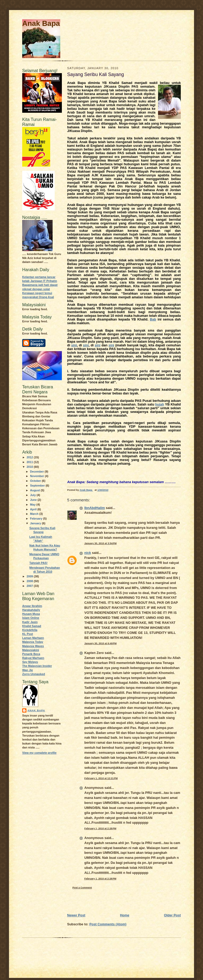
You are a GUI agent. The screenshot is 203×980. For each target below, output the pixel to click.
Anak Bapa (41, 23)
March (35, 514)
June (34, 500)
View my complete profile (39, 753)
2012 (30, 457)
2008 (30, 581)
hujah (160, 404)
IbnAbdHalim (95, 508)
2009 (30, 576)
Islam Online (31, 618)
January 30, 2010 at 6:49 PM (100, 643)
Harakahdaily (31, 610)
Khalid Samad (32, 626)
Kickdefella (30, 630)
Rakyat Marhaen (33, 658)
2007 (30, 586)
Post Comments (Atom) (108, 924)
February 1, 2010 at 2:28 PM (100, 828)
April (34, 509)
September (38, 486)
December (37, 472)
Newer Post (76, 915)
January (36, 523)
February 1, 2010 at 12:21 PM (101, 778)
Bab (153, 319)
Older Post (172, 915)
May (33, 505)
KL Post (28, 634)
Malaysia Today (33, 642)
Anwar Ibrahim (32, 606)
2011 (30, 462)
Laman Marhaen (33, 638)
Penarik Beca (31, 654)
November (38, 476)
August (35, 490)
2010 (30, 467)
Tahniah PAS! (38, 563)
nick (88, 553)
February (37, 519)
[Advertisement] (98, 901)
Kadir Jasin (30, 622)
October (36, 481)
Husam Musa (31, 614)
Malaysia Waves (33, 646)
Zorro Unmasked (34, 674)
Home (125, 915)
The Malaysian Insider (37, 666)
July (33, 495)
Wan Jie (28, 670)
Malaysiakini (31, 650)
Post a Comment (82, 888)
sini (74, 345)
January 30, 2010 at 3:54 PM (100, 543)
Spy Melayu (30, 662)
